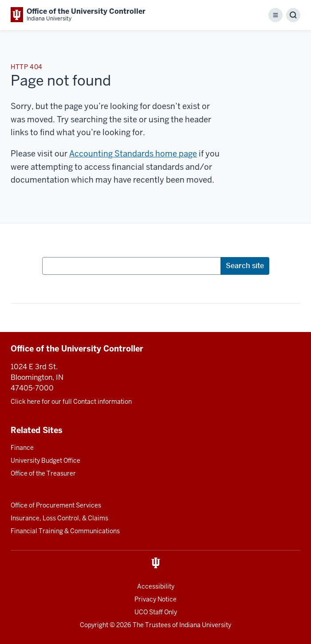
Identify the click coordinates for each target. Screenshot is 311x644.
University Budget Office (45, 461)
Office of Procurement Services (56, 505)
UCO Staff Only (156, 612)
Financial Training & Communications (65, 531)
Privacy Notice (155, 599)
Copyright (94, 625)
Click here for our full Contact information (71, 402)
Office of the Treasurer (43, 473)
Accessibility (156, 586)
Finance (22, 448)
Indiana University (205, 625)
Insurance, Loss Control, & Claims (59, 518)
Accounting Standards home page (133, 154)
